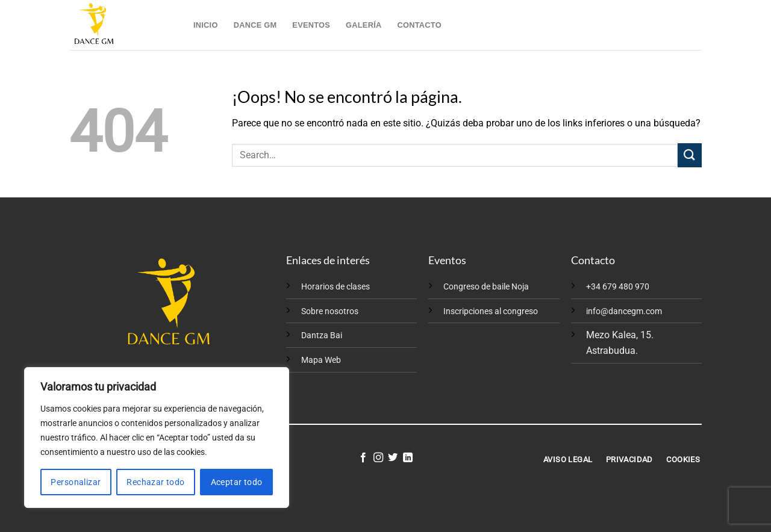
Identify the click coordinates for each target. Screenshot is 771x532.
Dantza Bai (322, 336)
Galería (364, 25)
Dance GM (255, 25)
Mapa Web (321, 360)
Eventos (311, 25)
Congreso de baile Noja (486, 287)
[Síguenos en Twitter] (393, 458)
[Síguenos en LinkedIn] (408, 458)
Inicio (206, 25)
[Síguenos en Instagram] (378, 458)
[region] (157, 438)
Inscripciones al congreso (491, 311)
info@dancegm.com (624, 311)
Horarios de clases (336, 287)
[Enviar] (690, 155)
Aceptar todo (237, 482)
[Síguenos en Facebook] (363, 458)
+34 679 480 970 (618, 287)
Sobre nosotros (330, 311)
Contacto (419, 25)
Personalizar (76, 482)
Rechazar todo (155, 482)
